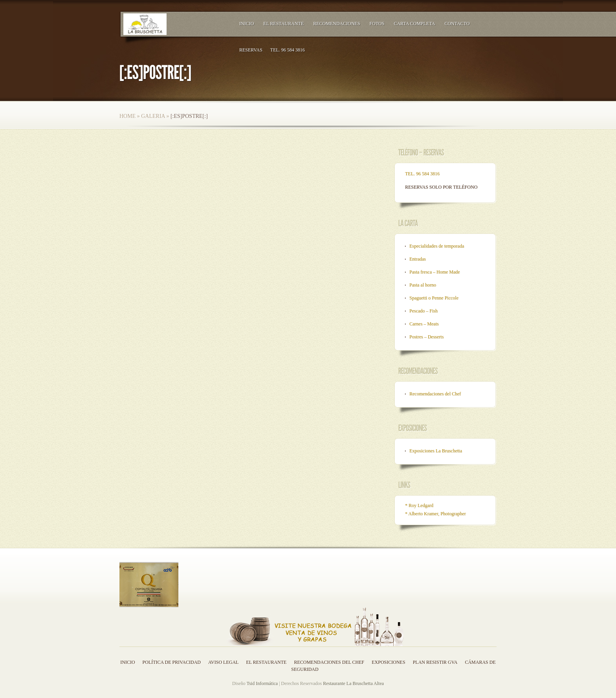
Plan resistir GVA (435, 662)
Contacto (457, 24)
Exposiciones (388, 662)
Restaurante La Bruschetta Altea (353, 683)
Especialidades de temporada (437, 246)
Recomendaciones (336, 24)
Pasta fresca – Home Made (435, 272)
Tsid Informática (262, 683)
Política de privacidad (172, 662)
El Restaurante (283, 24)
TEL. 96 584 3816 (288, 50)
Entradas (418, 259)
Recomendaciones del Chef (435, 394)
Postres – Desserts (426, 337)
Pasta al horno (423, 285)
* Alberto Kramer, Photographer (435, 514)
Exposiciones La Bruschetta (436, 451)
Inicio (247, 24)
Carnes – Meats (424, 324)
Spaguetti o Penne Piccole (434, 298)
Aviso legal (223, 662)
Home (127, 116)
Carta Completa (414, 24)
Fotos (377, 24)
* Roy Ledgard (419, 505)
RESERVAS (251, 50)
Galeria (153, 116)
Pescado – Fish (423, 311)
